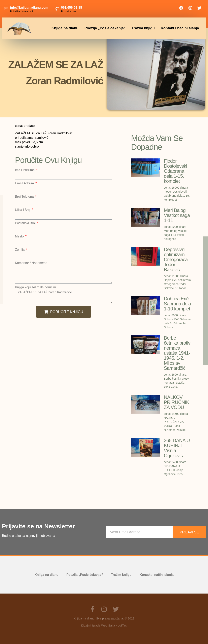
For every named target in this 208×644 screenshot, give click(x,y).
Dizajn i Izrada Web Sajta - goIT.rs (104, 625)
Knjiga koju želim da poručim (35, 287)
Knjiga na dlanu (65, 28)
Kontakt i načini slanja (180, 28)
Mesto (20, 236)
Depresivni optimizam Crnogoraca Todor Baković (176, 259)
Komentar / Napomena (31, 263)
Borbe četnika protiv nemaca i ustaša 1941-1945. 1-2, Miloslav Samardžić (177, 353)
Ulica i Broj (23, 210)
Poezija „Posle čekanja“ (105, 28)
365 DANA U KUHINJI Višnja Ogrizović (177, 448)
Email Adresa (25, 183)
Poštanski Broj (26, 223)
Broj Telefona (25, 197)
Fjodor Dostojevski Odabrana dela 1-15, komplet (175, 171)
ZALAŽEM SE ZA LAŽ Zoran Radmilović (64, 296)
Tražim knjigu (143, 28)
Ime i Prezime (25, 170)
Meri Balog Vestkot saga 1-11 (177, 215)
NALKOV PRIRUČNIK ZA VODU (176, 402)
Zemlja (20, 250)
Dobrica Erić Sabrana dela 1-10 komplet (177, 304)
